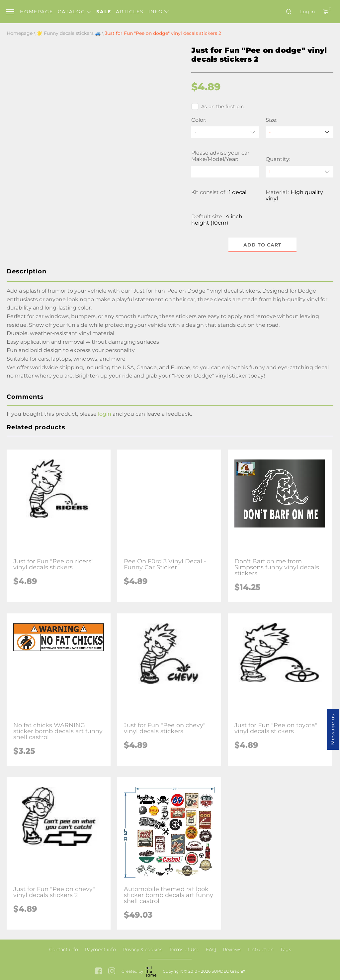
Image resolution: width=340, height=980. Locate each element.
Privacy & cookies (142, 949)
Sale (104, 12)
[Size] (299, 132)
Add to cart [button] (262, 245)
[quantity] (299, 172)
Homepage (37, 12)
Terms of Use (184, 949)
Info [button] (159, 12)
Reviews (232, 949)
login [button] (105, 414)
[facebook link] (98, 972)
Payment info (100, 949)
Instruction (261, 949)
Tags (286, 949)
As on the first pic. (218, 106)
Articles (130, 12)
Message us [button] (333, 729)
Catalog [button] (75, 12)
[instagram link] (112, 972)
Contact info (64, 949)
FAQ (211, 949)
